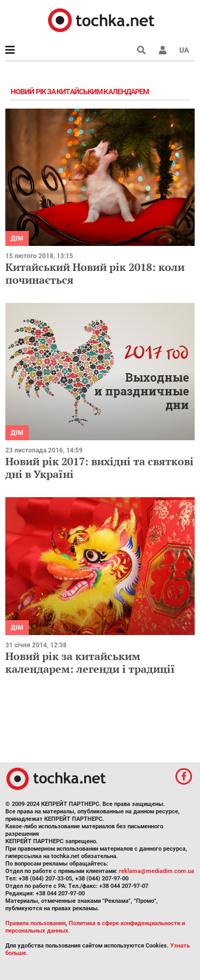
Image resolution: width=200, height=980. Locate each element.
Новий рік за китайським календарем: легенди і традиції (90, 662)
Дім (17, 238)
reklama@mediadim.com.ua (157, 871)
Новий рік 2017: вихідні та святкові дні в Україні (99, 468)
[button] (163, 50)
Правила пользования (35, 923)
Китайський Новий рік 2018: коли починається (95, 273)
